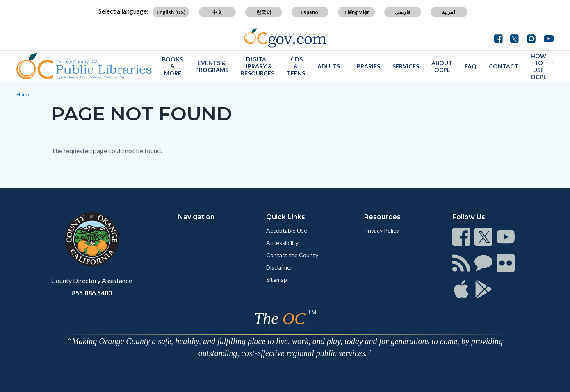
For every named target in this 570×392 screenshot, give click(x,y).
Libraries (366, 66)
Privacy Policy (382, 230)
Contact (504, 66)
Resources (382, 217)
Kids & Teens (296, 66)
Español (310, 12)
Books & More (172, 66)
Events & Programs (212, 66)
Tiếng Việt (357, 12)
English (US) (171, 12)
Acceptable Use (287, 230)
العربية (449, 12)
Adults (329, 66)
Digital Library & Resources (258, 66)
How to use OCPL (538, 66)
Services (406, 66)
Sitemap (277, 280)
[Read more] (285, 38)
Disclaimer (279, 267)
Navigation (196, 217)
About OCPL (442, 66)
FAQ (471, 66)
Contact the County (292, 255)
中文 (218, 12)
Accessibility (282, 243)
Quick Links (286, 217)
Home (23, 94)
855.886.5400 (92, 293)
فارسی (403, 12)
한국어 (264, 12)
